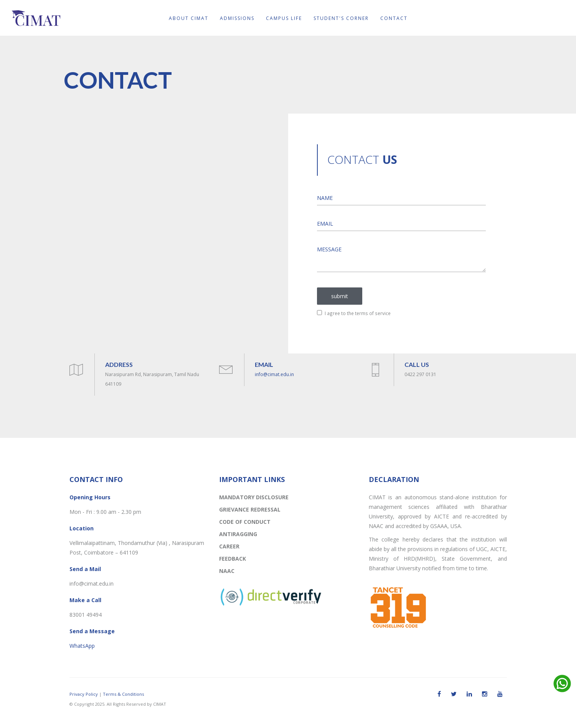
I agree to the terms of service (354, 313)
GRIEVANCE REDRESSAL (250, 509)
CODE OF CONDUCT (245, 522)
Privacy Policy (84, 694)
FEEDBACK (233, 559)
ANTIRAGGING (238, 534)
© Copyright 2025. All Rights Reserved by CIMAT (118, 704)
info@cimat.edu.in (274, 374)
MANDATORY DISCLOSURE (254, 497)
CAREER (229, 546)
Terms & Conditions (123, 694)
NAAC (227, 571)
